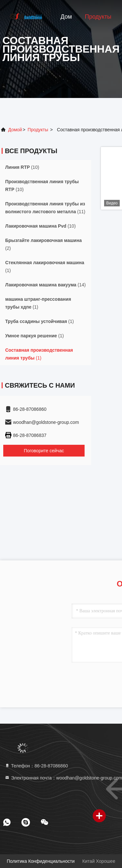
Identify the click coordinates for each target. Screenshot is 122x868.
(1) (45, 266)
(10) (22, 167)
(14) (45, 285)
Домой (15, 130)
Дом (66, 17)
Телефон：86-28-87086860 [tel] (36, 766)
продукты (38, 130)
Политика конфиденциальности (41, 861)
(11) (45, 208)
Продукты (98, 17)
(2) (43, 244)
